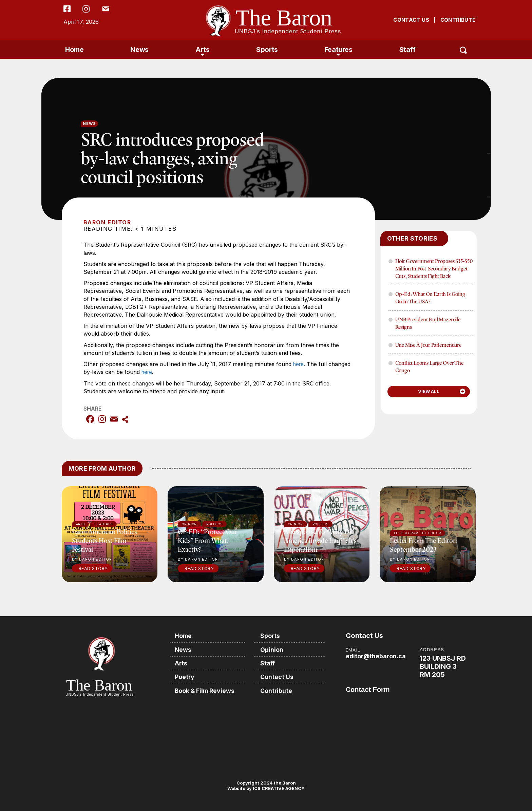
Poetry (185, 676)
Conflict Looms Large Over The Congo (429, 366)
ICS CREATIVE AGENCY (278, 788)
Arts (202, 50)
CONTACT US (411, 20)
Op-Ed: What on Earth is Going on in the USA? (430, 298)
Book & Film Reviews (206, 690)
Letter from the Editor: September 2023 (423, 544)
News (139, 50)
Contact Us (278, 676)
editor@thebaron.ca (376, 656)
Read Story (93, 568)
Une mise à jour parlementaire (428, 345)
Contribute (277, 690)
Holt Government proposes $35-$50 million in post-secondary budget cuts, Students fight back (434, 268)
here (299, 364)
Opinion (273, 649)
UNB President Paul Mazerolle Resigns (428, 323)
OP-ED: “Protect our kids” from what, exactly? (207, 540)
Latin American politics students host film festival (104, 540)
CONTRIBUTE (458, 20)
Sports (267, 50)
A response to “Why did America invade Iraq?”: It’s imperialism (320, 540)
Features (339, 50)
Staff (407, 50)
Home (74, 50)
